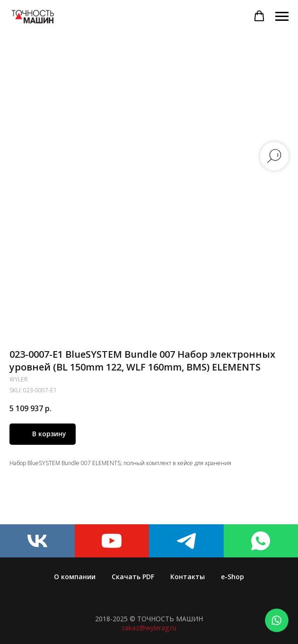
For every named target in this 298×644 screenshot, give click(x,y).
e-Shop (232, 577)
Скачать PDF (133, 577)
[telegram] (186, 541)
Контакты (188, 577)
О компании (75, 577)
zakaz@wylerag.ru (149, 628)
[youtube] (112, 541)
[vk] (37, 541)
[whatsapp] (261, 541)
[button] (259, 16)
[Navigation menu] (282, 17)
